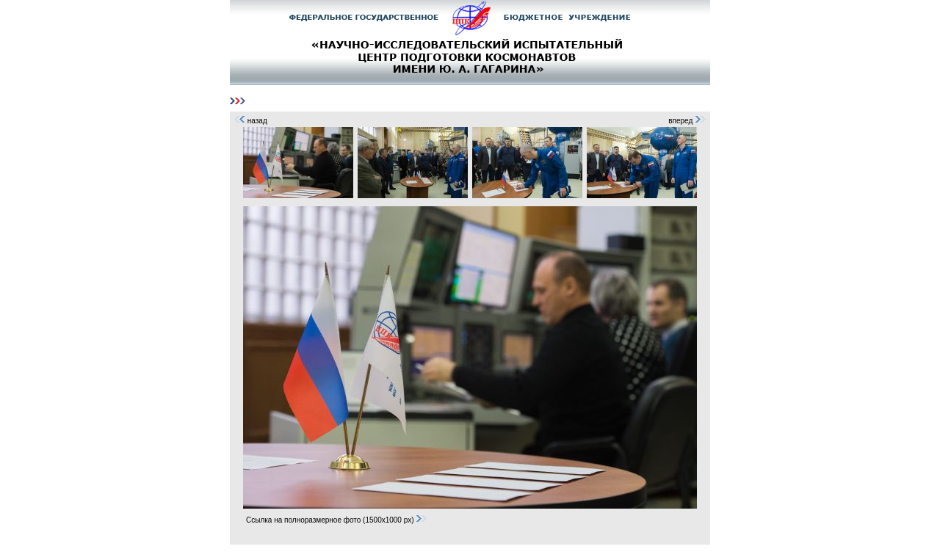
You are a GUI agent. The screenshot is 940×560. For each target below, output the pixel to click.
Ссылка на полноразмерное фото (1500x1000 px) (337, 520)
